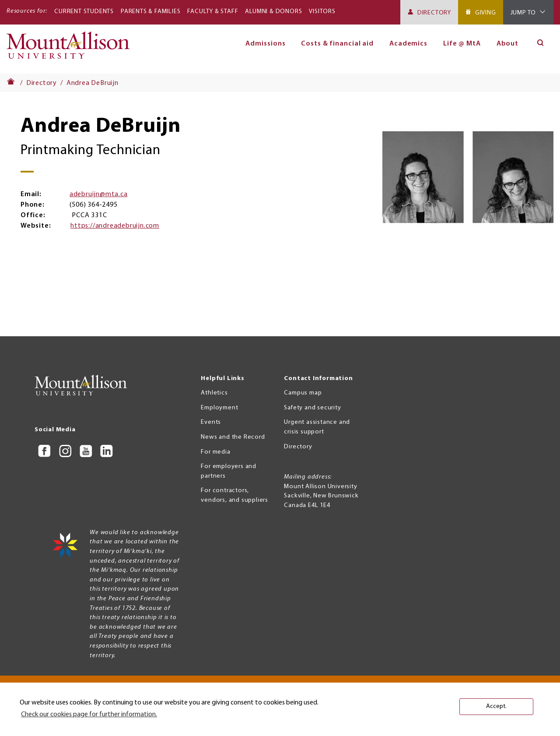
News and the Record (233, 437)
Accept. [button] (496, 706)
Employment (219, 408)
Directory (434, 13)
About (508, 44)
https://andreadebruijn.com (115, 226)
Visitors (322, 12)
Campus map (303, 393)
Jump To (523, 13)
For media (215, 452)
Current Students (84, 12)
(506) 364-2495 (93, 205)
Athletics (214, 393)
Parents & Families (150, 12)
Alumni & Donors (273, 12)
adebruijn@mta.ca (99, 194)
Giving (486, 13)
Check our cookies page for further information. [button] (89, 715)
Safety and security (312, 408)
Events (211, 422)
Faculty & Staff (213, 12)
